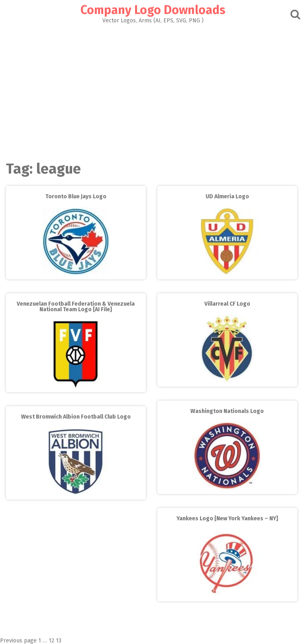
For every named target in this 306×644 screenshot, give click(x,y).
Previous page (18, 641)
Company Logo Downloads (153, 10)
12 (51, 641)
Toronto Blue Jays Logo (76, 197)
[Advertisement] (153, 90)
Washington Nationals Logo (227, 411)
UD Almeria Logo (227, 197)
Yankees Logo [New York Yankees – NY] (227, 519)
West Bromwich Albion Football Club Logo (76, 417)
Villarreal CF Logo (227, 304)
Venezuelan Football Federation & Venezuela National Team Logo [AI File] (76, 307)
